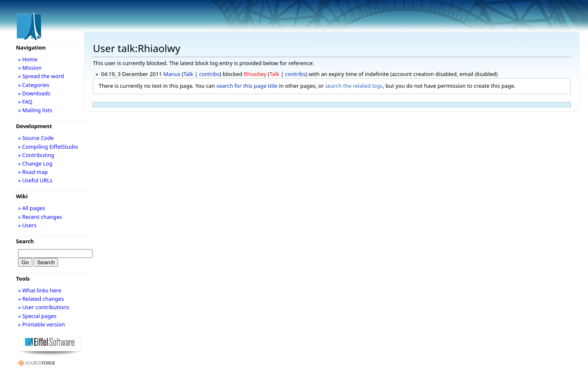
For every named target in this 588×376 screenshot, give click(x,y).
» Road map (33, 172)
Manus (172, 74)
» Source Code (36, 138)
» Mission (30, 68)
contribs (210, 74)
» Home (28, 59)
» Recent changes (40, 217)
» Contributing (36, 155)
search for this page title (247, 86)
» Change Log (35, 163)
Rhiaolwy (255, 74)
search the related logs (354, 86)
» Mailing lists (35, 110)
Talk (188, 74)
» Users (27, 225)
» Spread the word (41, 76)
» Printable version (42, 324)
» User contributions (44, 307)
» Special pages (37, 316)
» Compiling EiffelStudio (48, 147)
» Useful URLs (35, 180)
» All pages (32, 208)
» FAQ (25, 102)
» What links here (40, 290)
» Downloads (34, 93)
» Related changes (41, 299)
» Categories (34, 85)
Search (25, 241)
